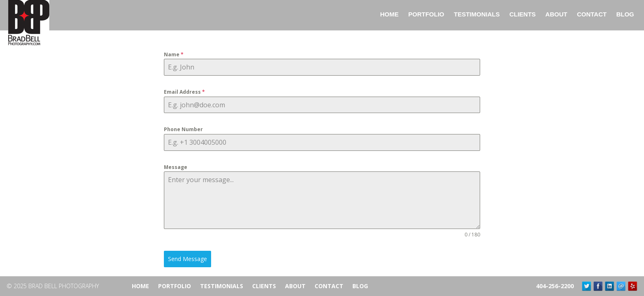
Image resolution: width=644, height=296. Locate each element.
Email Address (184, 92)
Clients (264, 286)
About (295, 286)
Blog (360, 286)
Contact (329, 286)
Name (174, 54)
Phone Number (183, 129)
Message (176, 167)
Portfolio (175, 286)
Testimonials (222, 286)
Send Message (187, 259)
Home (140, 286)
